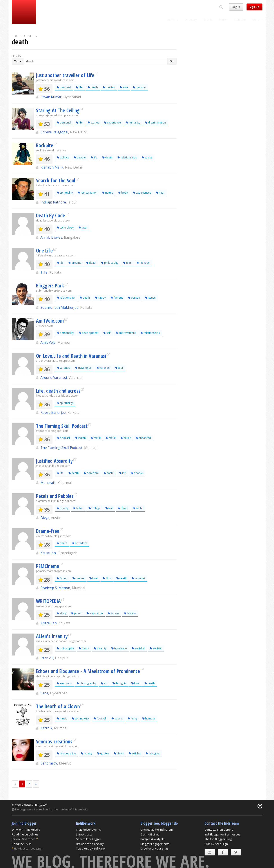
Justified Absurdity (54, 461)
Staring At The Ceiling (58, 110)
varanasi (64, 368)
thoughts (119, 683)
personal (64, 87)
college (94, 508)
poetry (63, 508)
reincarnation (88, 193)
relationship (66, 298)
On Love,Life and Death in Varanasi (71, 356)
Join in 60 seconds (24, 839)
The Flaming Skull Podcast (62, 426)
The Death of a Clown (58, 706)
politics (63, 157)
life (79, 87)
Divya (45, 518)
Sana (44, 693)
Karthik (46, 728)
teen (127, 263)
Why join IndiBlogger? (26, 830)
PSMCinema (48, 566)
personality (65, 333)
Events (208, 20)
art (104, 683)
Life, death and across (58, 391)
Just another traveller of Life (65, 75)
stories (93, 123)
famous (117, 298)
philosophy (110, 263)
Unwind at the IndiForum (157, 830)
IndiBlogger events (88, 830)
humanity (133, 123)
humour (149, 718)
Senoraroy (49, 763)
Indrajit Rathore (53, 202)
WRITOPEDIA (48, 601)
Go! (172, 61)
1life (44, 272)
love (124, 87)
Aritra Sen (49, 623)
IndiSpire (240, 20)
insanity (100, 648)
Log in (236, 7)
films (107, 578)
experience (113, 123)
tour (119, 368)
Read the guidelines (25, 834)
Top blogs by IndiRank (91, 848)
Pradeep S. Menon (55, 588)
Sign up (254, 7)
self (107, 333)
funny (132, 718)
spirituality (65, 193)
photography (86, 683)
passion (139, 87)
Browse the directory (90, 844)
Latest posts (84, 834)
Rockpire (45, 145)
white (138, 508)
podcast (64, 438)
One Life (44, 251)
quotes (103, 753)
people (80, 157)
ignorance (119, 648)
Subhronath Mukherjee (59, 307)
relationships (127, 157)
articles (135, 753)
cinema (78, 578)
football (100, 718)
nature (108, 193)
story (62, 613)
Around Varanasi (54, 378)
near (160, 193)
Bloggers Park (50, 285)
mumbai (138, 578)
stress (147, 157)
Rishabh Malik (52, 167)
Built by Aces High (216, 844)
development (89, 333)
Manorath (48, 483)
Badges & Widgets (152, 839)
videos (113, 613)
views (119, 753)
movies (109, 87)
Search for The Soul (56, 180)
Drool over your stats (154, 848)
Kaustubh (49, 553)
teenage (143, 263)
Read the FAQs (22, 844)
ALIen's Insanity (52, 636)
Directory (191, 20)
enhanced (143, 438)
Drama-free (48, 531)
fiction (62, 578)
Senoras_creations (54, 741)
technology (65, 228)
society (156, 648)
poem (76, 613)
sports (117, 718)
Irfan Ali (47, 658)
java (83, 228)
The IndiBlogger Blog (218, 839)
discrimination (156, 123)
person (134, 298)
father (78, 508)
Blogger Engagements (155, 844)
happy (100, 298)
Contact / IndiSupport (219, 830)
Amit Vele (48, 342)
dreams (75, 263)
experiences (142, 193)
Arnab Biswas (51, 237)
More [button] (257, 20)
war (109, 508)
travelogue (83, 368)
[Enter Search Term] (96, 61)
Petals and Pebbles (55, 496)
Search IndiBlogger (89, 839)
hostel (109, 473)
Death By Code (51, 215)
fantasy (130, 613)
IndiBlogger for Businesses (222, 834)
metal (96, 438)
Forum (223, 20)
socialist (138, 648)
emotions (64, 683)
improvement (126, 333)
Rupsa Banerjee (53, 412)
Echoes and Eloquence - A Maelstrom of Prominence (88, 671)
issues (150, 298)
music (126, 438)
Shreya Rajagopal (54, 132)
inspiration (95, 613)
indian (80, 438)
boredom (91, 473)
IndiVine (173, 20)
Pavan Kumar (51, 97)
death (93, 87)
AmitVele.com (50, 321)
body (123, 193)
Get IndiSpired (150, 834)
